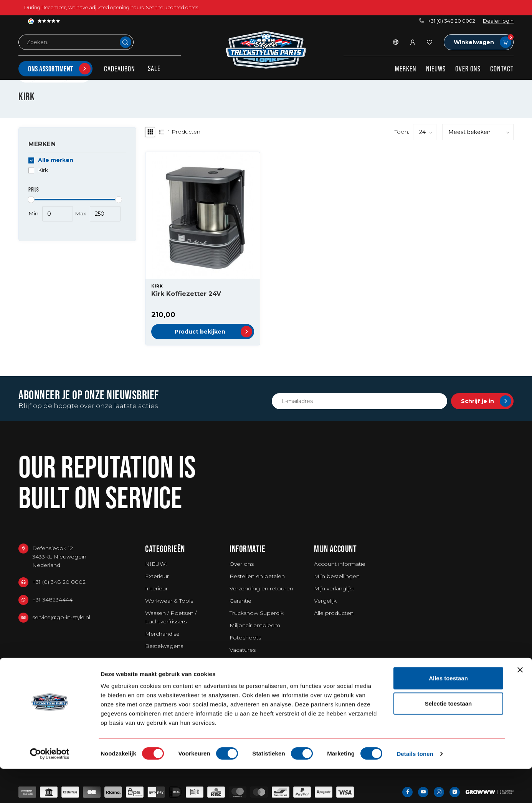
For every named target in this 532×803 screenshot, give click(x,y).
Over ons (468, 69)
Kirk (43, 170)
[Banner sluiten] (520, 704)
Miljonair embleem (255, 625)
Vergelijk (325, 601)
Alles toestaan (448, 712)
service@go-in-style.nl (61, 617)
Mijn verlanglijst (334, 588)
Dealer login (498, 21)
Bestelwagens (164, 646)
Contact (502, 69)
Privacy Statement (254, 687)
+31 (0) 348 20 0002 (447, 21)
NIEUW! (156, 564)
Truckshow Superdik (257, 613)
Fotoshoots (245, 638)
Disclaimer (244, 674)
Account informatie (340, 564)
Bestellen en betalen (257, 576)
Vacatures (243, 650)
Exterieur (157, 576)
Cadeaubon (120, 69)
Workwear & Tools (169, 601)
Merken (406, 69)
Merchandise (162, 634)
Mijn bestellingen (337, 576)
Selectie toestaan (449, 738)
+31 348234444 (52, 600)
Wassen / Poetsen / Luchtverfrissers (171, 617)
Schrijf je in (486, 401)
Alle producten (334, 613)
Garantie (240, 601)
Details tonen (415, 788)
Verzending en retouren (261, 588)
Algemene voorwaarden (262, 662)
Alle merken (56, 160)
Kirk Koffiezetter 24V (186, 294)
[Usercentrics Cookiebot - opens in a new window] (50, 788)
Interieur (156, 588)
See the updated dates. (173, 7)
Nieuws (436, 69)
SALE (154, 68)
